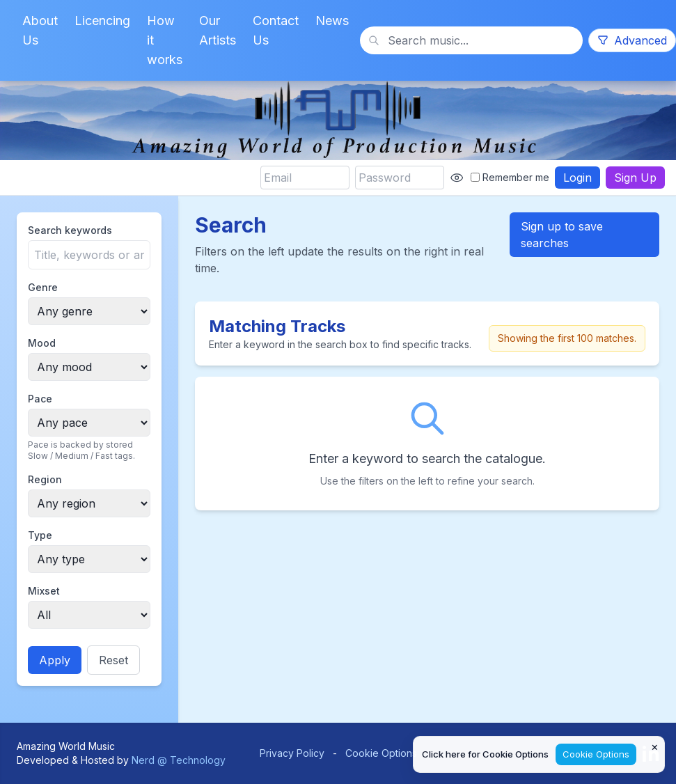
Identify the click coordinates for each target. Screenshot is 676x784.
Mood (42, 343)
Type (40, 535)
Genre (43, 287)
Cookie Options (381, 753)
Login (577, 178)
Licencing (102, 21)
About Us (40, 30)
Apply (55, 660)
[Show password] (457, 178)
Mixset (44, 591)
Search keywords (70, 230)
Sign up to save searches (562, 235)
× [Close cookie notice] (655, 746)
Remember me (510, 177)
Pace (40, 399)
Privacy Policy (292, 753)
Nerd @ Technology (179, 760)
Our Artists (218, 30)
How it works (165, 40)
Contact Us (276, 30)
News (332, 21)
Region (45, 479)
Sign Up (635, 178)
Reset (113, 660)
